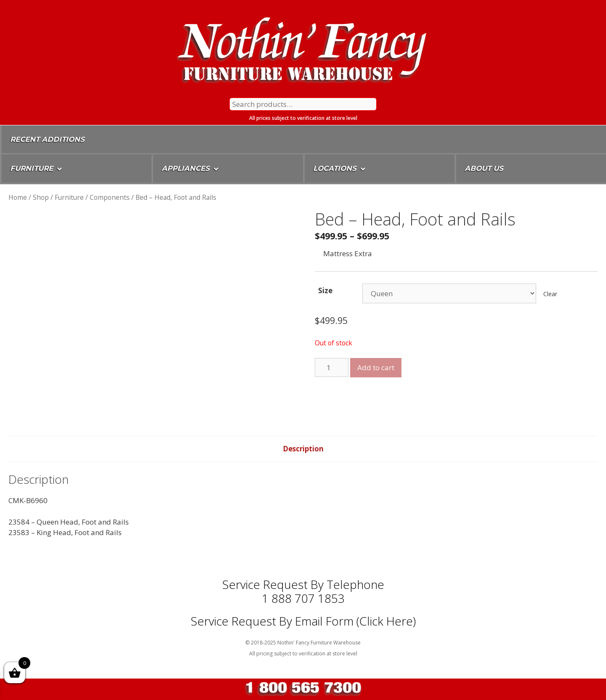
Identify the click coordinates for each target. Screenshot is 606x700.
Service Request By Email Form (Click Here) (303, 621)
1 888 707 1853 (303, 598)
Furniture (69, 197)
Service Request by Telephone (303, 584)
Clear (550, 294)
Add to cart (376, 367)
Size (325, 290)
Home (18, 197)
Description (303, 449)
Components (110, 197)
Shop (41, 197)
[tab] (303, 449)
